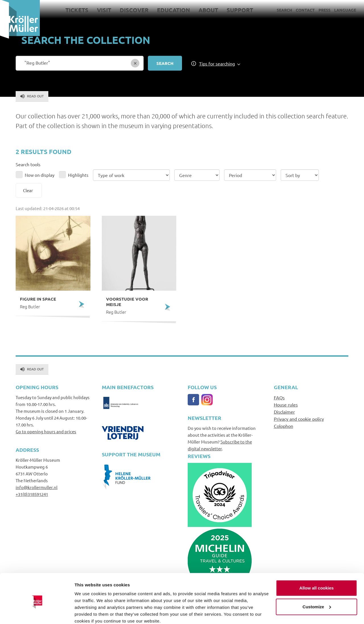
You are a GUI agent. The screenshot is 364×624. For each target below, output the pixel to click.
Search (284, 10)
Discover (134, 10)
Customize (317, 583)
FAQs (279, 397)
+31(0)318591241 (32, 494)
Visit (104, 10)
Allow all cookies (317, 564)
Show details (88, 613)
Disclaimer (284, 412)
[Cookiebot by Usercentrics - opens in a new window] (37, 613)
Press (324, 10)
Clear (28, 190)
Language (345, 10)
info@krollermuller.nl (37, 487)
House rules (286, 405)
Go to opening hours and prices (46, 431)
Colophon (284, 426)
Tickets (77, 10)
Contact (305, 10)
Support (240, 10)
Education (173, 10)
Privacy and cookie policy (299, 419)
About (208, 10)
